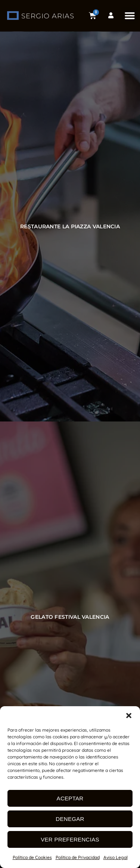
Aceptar (70, 798)
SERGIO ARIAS (48, 16)
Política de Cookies (32, 857)
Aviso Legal (116, 857)
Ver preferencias (70, 839)
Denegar (70, 819)
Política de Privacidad (78, 857)
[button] (129, 716)
